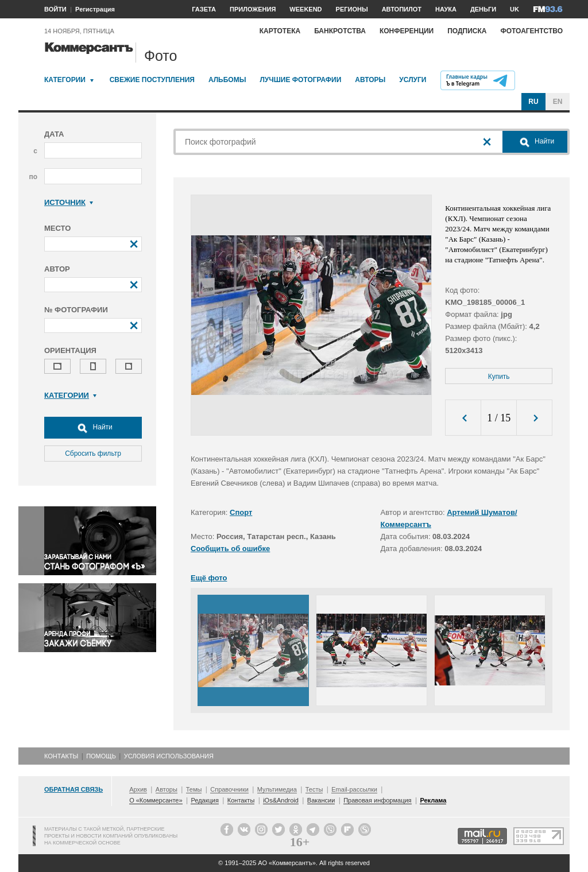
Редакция (204, 800)
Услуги (413, 80)
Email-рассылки (354, 789)
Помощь (101, 756)
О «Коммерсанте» (156, 800)
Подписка (467, 31)
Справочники (229, 789)
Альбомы (227, 80)
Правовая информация (377, 800)
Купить (499, 377)
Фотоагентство (531, 31)
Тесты (314, 789)
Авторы (370, 80)
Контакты (61, 756)
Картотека (280, 31)
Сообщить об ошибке (230, 549)
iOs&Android (281, 800)
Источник (69, 202)
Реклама (433, 800)
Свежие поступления (152, 80)
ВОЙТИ (55, 9)
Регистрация (95, 9)
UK (514, 9)
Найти (93, 428)
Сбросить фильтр (93, 454)
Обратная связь (73, 789)
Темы (194, 789)
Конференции (407, 31)
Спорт (241, 512)
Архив (138, 789)
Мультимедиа (277, 789)
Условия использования (169, 756)
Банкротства (340, 31)
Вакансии (321, 800)
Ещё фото (209, 578)
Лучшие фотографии (300, 80)
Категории (65, 80)
